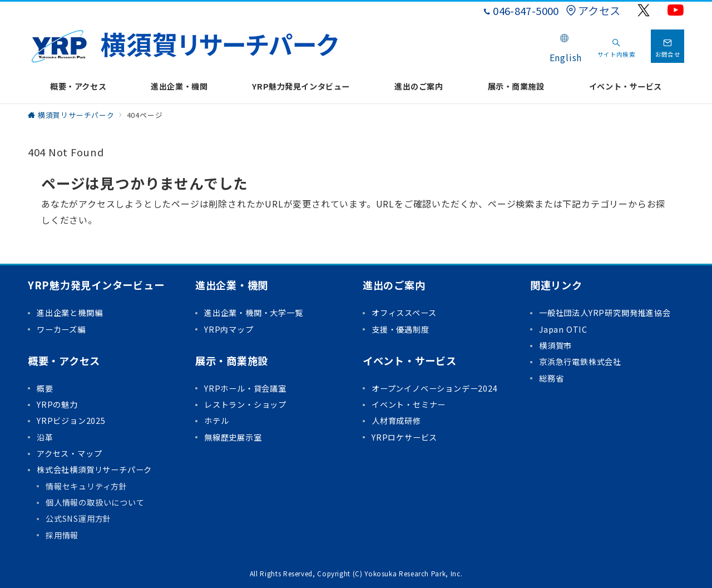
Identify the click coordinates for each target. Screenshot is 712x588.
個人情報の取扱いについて (95, 502)
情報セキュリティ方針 (86, 486)
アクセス (593, 11)
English (566, 57)
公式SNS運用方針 (78, 518)
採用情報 (62, 535)
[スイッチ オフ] (616, 46)
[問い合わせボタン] (667, 46)
